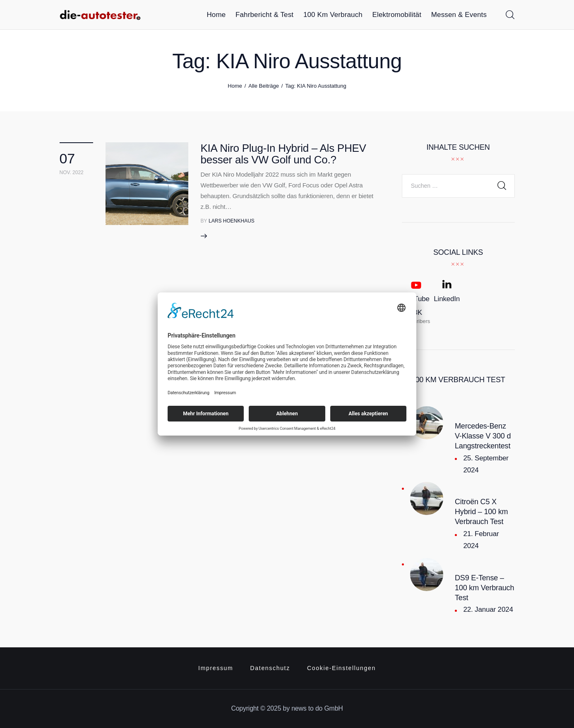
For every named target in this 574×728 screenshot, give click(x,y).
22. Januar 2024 (488, 609)
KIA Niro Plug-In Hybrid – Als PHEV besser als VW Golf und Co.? (283, 154)
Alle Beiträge (264, 86)
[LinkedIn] (447, 302)
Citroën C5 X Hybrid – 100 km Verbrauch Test (481, 512)
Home (235, 86)
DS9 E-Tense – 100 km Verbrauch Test (484, 588)
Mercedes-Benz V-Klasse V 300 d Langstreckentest (483, 436)
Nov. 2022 (72, 172)
